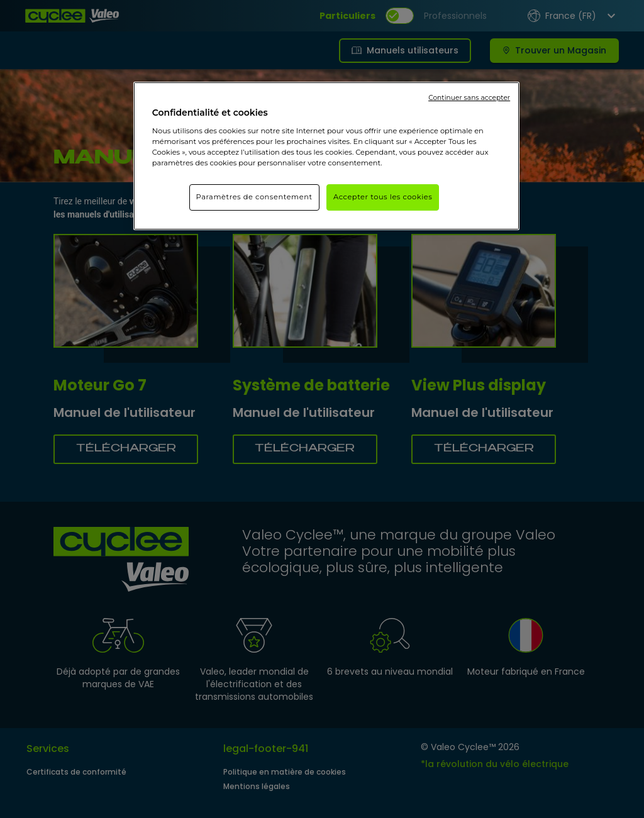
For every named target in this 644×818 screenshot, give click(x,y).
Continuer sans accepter (469, 98)
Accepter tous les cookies (383, 197)
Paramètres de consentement (254, 197)
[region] (326, 156)
